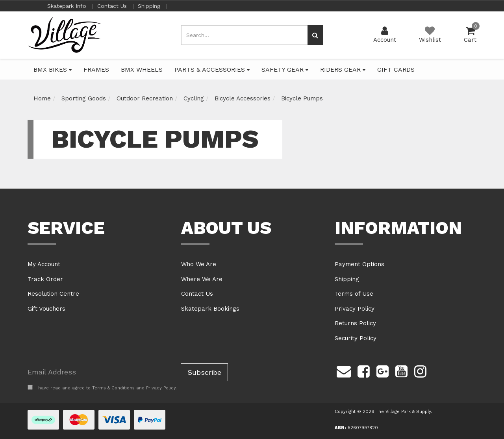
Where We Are (202, 279)
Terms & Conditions (113, 388)
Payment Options (359, 264)
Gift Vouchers (46, 309)
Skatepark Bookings (210, 309)
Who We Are (199, 264)
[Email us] (344, 370)
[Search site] (315, 35)
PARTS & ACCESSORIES (212, 69)
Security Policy (356, 338)
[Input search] (245, 35)
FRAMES (96, 69)
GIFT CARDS (396, 69)
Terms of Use (354, 294)
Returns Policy (355, 323)
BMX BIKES (53, 69)
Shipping (150, 6)
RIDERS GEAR (343, 69)
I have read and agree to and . (102, 388)
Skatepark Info (68, 6)
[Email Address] (101, 372)
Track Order (45, 279)
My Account (44, 264)
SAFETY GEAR (285, 69)
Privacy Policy (355, 309)
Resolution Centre (53, 294)
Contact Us (113, 6)
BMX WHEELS (142, 69)
